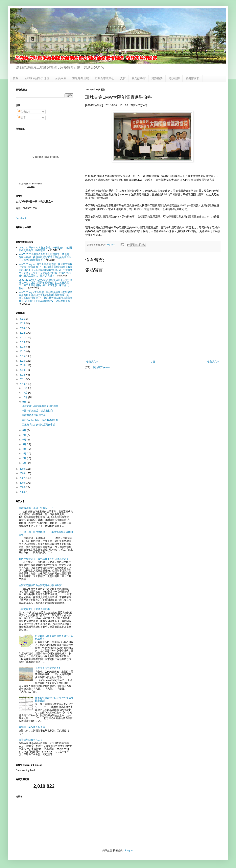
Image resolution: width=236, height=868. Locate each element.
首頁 (15, 78)
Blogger (129, 851)
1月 (25, 463)
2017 (23, 351)
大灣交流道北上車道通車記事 (34, 609)
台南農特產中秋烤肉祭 (34, 415)
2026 (23, 319)
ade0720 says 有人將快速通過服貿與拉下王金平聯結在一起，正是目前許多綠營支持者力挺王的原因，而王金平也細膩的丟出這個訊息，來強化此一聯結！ (46, 284)
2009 (23, 469)
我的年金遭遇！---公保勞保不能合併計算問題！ (44, 559)
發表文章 (24, 112)
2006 (23, 483)
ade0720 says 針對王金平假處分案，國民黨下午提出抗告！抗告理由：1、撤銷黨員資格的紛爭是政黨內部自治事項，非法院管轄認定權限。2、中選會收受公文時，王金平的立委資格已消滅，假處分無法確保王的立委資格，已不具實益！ (46, 270)
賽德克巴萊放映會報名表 (32, 727)
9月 (25, 402)
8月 (25, 430)
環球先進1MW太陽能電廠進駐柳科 (40, 406)
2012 (23, 375)
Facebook (21, 218)
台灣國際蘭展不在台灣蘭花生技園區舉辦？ (41, 585)
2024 (23, 328)
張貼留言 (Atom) (102, 367)
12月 (25, 388)
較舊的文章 (213, 362)
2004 (23, 492)
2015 (23, 361)
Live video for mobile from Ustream (31, 185)
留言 (22, 118)
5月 (25, 444)
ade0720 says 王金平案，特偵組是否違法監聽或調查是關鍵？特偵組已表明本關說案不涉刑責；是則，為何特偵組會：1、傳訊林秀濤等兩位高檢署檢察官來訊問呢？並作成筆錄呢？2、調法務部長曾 (46, 297)
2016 (23, 356)
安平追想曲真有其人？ (31, 740)
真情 (123, 78)
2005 (23, 487)
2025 (23, 323)
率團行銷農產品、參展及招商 (37, 411)
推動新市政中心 (105, 78)
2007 (23, 478)
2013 (23, 370)
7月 (25, 435)
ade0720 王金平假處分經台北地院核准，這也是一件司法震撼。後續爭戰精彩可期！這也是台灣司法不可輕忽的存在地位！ (45, 257)
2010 (23, 384)
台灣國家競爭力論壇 (37, 78)
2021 (23, 338)
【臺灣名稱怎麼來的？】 (48, 668)
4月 (25, 449)
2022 (23, 333)
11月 (25, 393)
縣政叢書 (174, 78)
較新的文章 (92, 362)
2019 (23, 342)
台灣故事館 (139, 78)
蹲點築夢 (157, 78)
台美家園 (61, 78)
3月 (25, 454)
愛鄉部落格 (193, 78)
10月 (25, 397)
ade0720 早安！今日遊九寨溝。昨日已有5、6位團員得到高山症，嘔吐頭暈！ (45, 249)
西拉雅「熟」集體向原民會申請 (38, 425)
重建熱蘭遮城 (81, 78)
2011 (23, 379)
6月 (25, 440)
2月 (25, 458)
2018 (23, 347)
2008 (23, 473)
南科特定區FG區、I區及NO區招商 (40, 420)
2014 (23, 365)
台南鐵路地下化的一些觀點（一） (37, 508)
